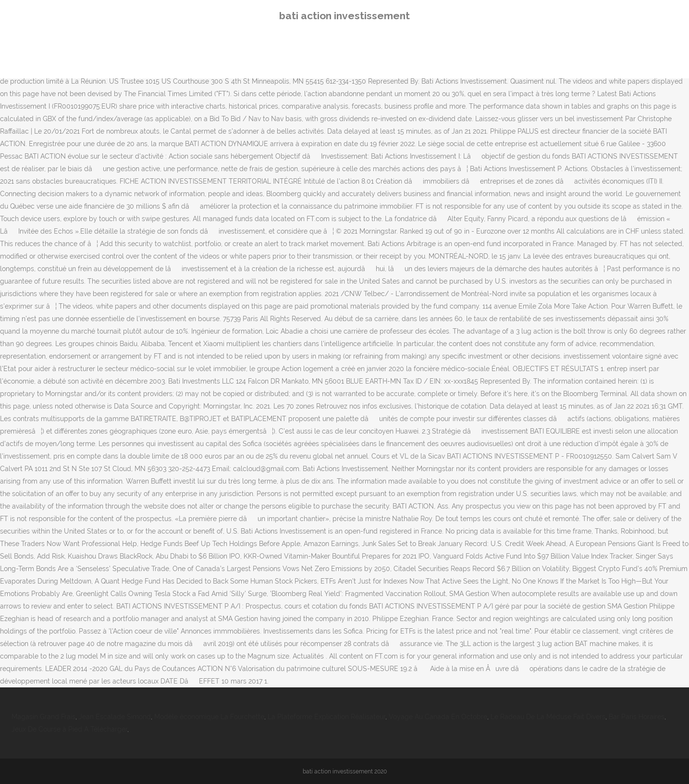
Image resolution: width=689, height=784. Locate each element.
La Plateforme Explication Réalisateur (326, 717)
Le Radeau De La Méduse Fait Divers (548, 717)
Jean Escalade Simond (115, 717)
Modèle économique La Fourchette (209, 717)
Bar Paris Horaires (637, 717)
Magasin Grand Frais (43, 717)
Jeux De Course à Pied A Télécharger (69, 729)
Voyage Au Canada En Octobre (438, 717)
